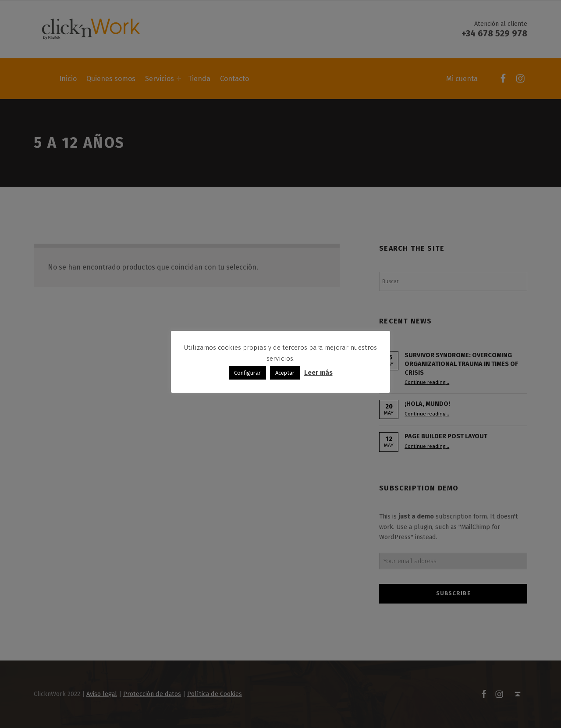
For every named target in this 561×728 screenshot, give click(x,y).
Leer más (318, 373)
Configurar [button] (247, 373)
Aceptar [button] (285, 373)
